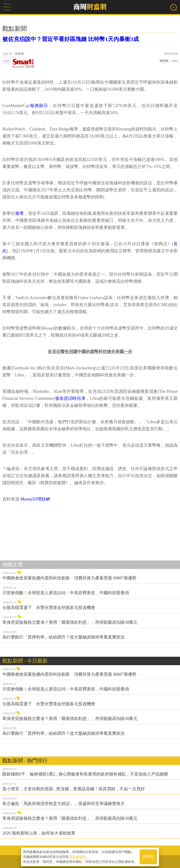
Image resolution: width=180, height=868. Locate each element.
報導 (20, 213)
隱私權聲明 (78, 857)
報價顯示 (39, 106)
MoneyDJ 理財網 (23, 64)
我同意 (148, 857)
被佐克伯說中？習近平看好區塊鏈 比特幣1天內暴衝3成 (71, 39)
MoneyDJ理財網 (35, 499)
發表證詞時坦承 (70, 398)
